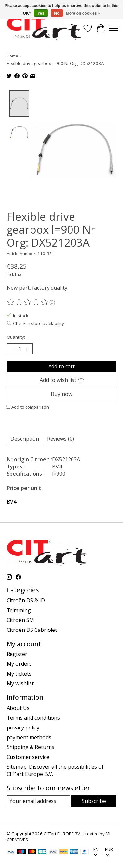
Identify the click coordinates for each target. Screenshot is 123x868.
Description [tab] (25, 438)
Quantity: (16, 336)
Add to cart (61, 365)
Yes (41, 13)
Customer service (28, 756)
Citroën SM (20, 619)
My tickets (19, 673)
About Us (18, 707)
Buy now (61, 393)
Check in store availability (35, 322)
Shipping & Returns (31, 746)
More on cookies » (83, 13)
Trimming (19, 609)
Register (17, 653)
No (57, 13)
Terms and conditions (33, 717)
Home (12, 56)
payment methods (29, 736)
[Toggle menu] (114, 28)
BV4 (11, 501)
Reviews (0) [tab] (61, 438)
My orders (19, 663)
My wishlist (20, 682)
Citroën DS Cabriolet (32, 629)
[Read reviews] (28, 301)
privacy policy (23, 727)
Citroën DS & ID (26, 599)
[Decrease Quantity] (13, 348)
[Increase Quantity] (27, 348)
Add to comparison (27, 406)
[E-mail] (38, 800)
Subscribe (94, 800)
